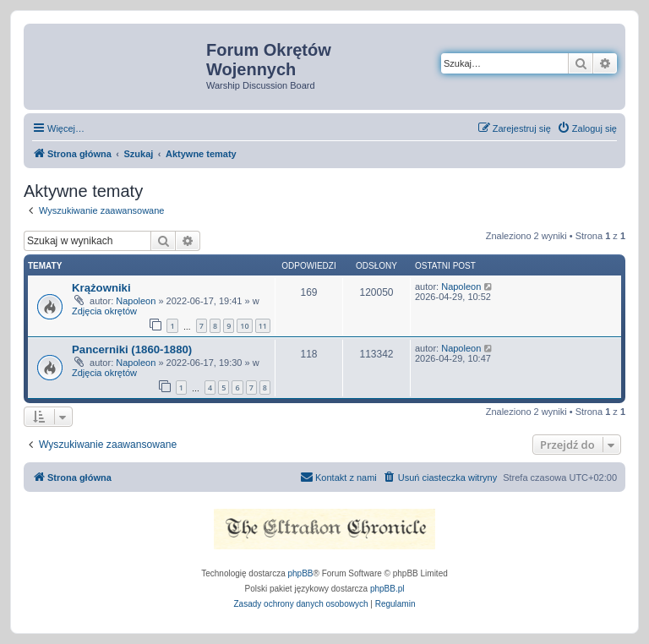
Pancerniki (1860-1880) (132, 349)
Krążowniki (101, 288)
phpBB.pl (387, 589)
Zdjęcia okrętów (104, 311)
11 (263, 326)
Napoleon (136, 301)
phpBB (301, 573)
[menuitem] (587, 128)
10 (244, 326)
